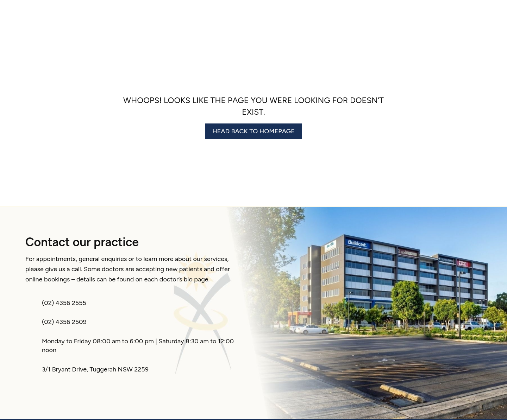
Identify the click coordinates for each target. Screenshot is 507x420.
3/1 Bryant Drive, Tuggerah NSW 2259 (95, 369)
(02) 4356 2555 (64, 303)
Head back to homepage (254, 131)
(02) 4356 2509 (64, 322)
